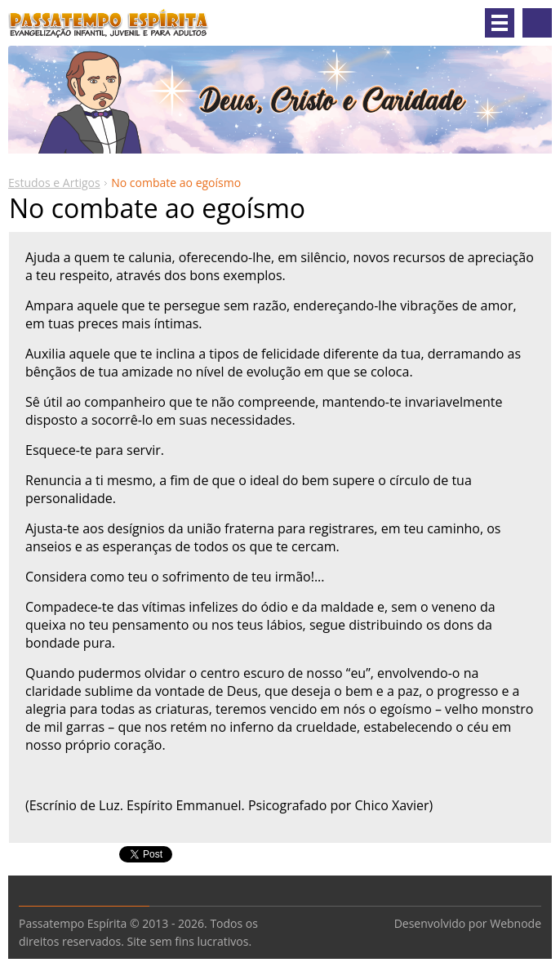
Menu (500, 23)
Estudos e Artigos (54, 183)
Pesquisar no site (537, 23)
